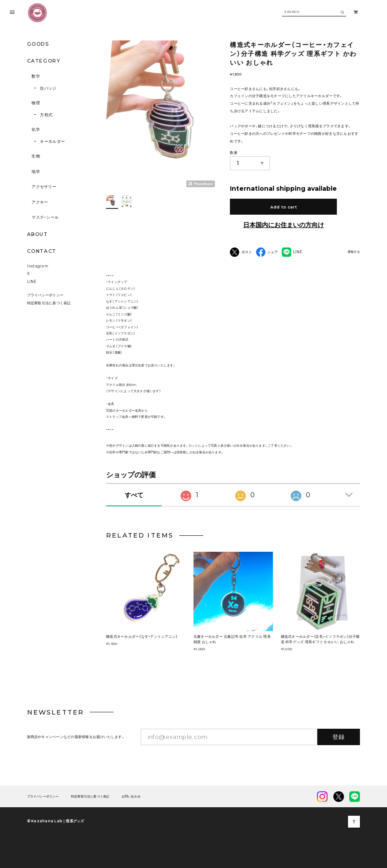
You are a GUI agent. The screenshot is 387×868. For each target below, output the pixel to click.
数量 (233, 153)
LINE (32, 282)
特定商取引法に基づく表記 (49, 303)
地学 (36, 171)
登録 (339, 737)
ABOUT (38, 234)
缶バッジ (48, 88)
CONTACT (42, 251)
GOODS (38, 44)
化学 (36, 129)
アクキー (40, 202)
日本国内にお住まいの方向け (284, 225)
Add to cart (284, 207)
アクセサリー (44, 187)
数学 (36, 76)
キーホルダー (52, 141)
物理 (36, 103)
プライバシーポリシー (45, 295)
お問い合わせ (131, 796)
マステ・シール (45, 217)
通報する (354, 252)
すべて (134, 495)
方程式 (46, 115)
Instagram (38, 266)
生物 (36, 156)
